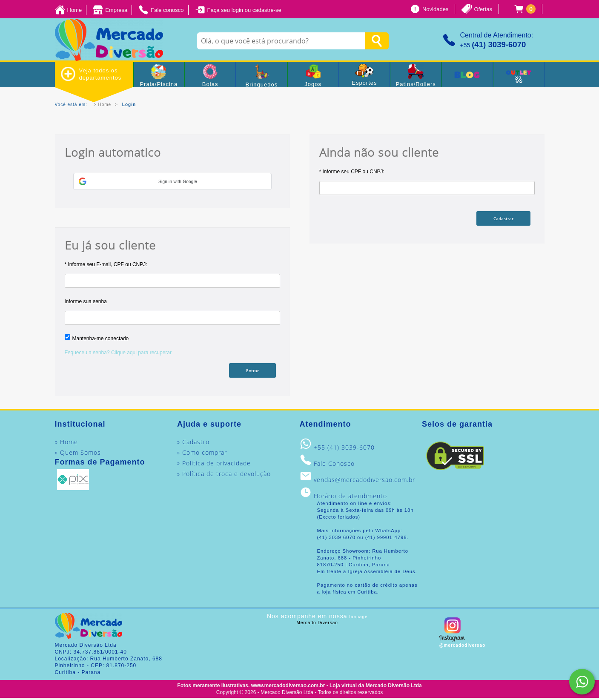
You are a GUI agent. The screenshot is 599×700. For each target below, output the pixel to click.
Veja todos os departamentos (91, 74)
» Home (66, 443)
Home (105, 105)
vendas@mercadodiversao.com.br (364, 481)
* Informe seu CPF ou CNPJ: (352, 172)
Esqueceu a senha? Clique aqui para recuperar (118, 353)
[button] (172, 181)
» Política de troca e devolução (224, 475)
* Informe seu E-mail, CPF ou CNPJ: (106, 264)
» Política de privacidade (214, 465)
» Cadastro (193, 443)
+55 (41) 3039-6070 (344, 449)
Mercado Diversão (317, 624)
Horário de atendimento (350, 498)
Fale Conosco (334, 465)
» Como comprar (202, 454)
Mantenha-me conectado (101, 339)
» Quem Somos (78, 454)
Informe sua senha (86, 301)
